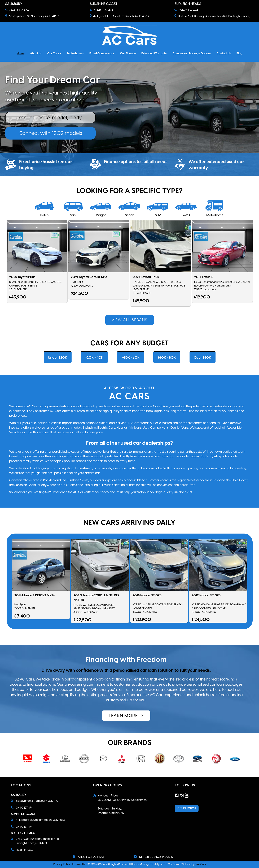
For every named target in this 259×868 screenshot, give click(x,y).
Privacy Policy (62, 864)
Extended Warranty (154, 53)
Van (73, 215)
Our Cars (54, 53)
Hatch (44, 215)
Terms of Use (79, 864)
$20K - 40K (94, 357)
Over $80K (203, 357)
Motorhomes (75, 53)
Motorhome (215, 215)
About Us (36, 53)
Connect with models (50, 133)
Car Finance (128, 53)
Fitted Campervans (102, 53)
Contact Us (224, 53)
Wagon (101, 215)
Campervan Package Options (192, 53)
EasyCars (200, 864)
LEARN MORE (126, 715)
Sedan (130, 215)
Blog (239, 53)
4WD (186, 215)
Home (21, 53)
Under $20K (58, 357)
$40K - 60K (131, 357)
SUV (158, 215)
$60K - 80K (167, 357)
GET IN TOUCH (187, 808)
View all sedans (129, 320)
